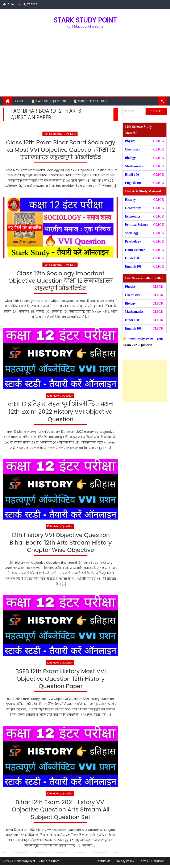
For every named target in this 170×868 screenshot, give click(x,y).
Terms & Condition (152, 864)
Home (20, 101)
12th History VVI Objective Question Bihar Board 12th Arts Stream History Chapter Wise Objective (61, 544)
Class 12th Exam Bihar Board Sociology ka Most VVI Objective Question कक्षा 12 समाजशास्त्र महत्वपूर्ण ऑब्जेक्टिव (61, 150)
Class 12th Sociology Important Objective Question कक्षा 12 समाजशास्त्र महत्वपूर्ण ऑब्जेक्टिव (61, 282)
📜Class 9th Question (90, 101)
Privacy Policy (125, 864)
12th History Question (60, 396)
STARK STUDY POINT (85, 20)
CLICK (159, 166)
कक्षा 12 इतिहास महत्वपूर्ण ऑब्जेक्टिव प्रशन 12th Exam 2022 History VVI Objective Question (61, 413)
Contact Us (103, 864)
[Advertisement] (85, 65)
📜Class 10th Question (48, 101)
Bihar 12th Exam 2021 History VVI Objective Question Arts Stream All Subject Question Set (61, 812)
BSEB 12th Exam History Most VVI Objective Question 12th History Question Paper (61, 681)
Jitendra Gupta (49, 864)
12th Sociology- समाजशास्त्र (60, 134)
